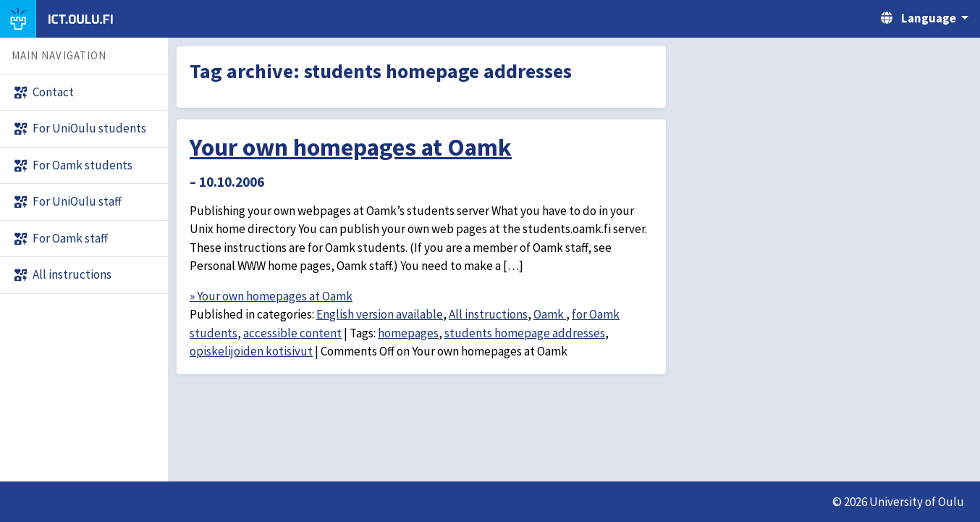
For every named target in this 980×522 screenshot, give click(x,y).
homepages (408, 333)
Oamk (550, 314)
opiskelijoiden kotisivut (251, 351)
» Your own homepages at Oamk (271, 296)
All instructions (488, 314)
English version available (380, 314)
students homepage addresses (525, 333)
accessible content (292, 333)
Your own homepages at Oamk (351, 147)
